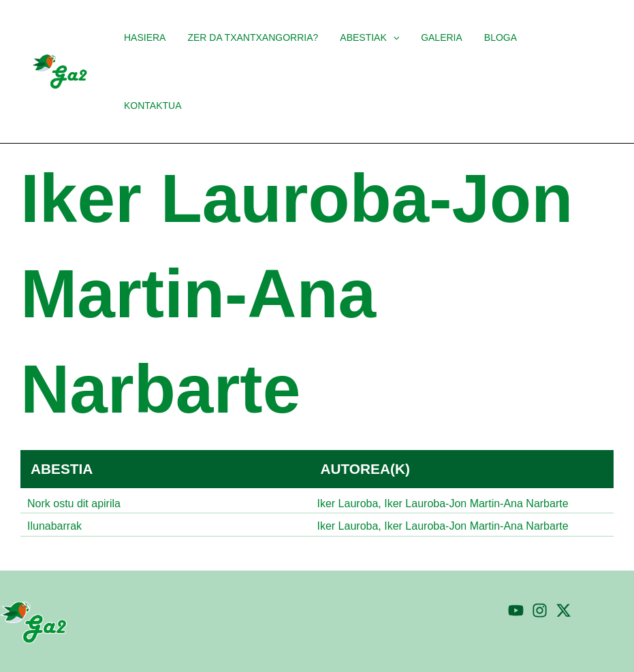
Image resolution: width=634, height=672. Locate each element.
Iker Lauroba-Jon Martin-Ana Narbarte (476, 435)
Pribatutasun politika (518, 648)
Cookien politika (419, 648)
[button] (376, 37)
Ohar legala (606, 648)
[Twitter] (564, 560)
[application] (398, 37)
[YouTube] (516, 560)
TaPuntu (208, 648)
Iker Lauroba (348, 435)
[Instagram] (540, 560)
